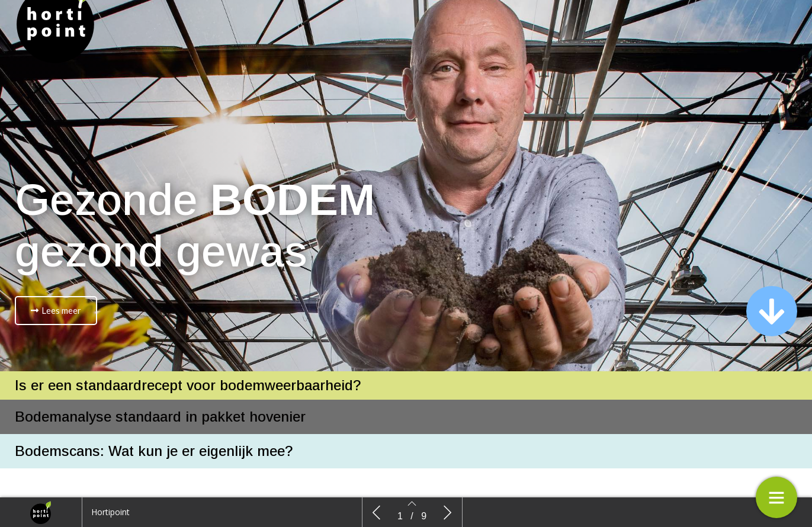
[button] (56, 311)
